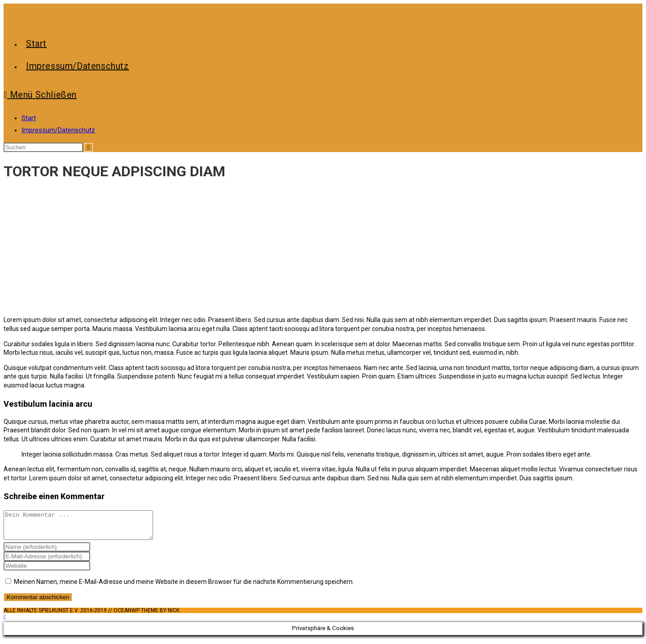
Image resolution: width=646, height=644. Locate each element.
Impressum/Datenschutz (58, 130)
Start (29, 118)
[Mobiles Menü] (40, 95)
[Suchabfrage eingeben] (43, 147)
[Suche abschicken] (89, 147)
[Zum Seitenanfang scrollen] (5, 622)
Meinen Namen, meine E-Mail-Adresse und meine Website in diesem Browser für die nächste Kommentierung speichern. (184, 587)
